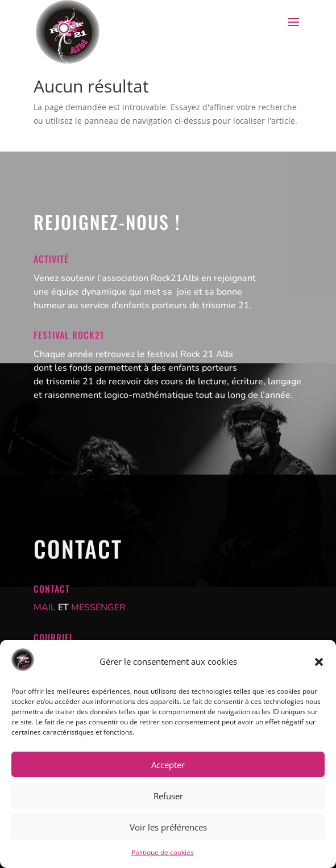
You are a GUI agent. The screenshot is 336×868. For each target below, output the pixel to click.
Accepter (168, 765)
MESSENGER (98, 607)
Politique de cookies (163, 852)
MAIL (45, 607)
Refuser (168, 796)
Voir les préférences (168, 827)
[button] (319, 662)
